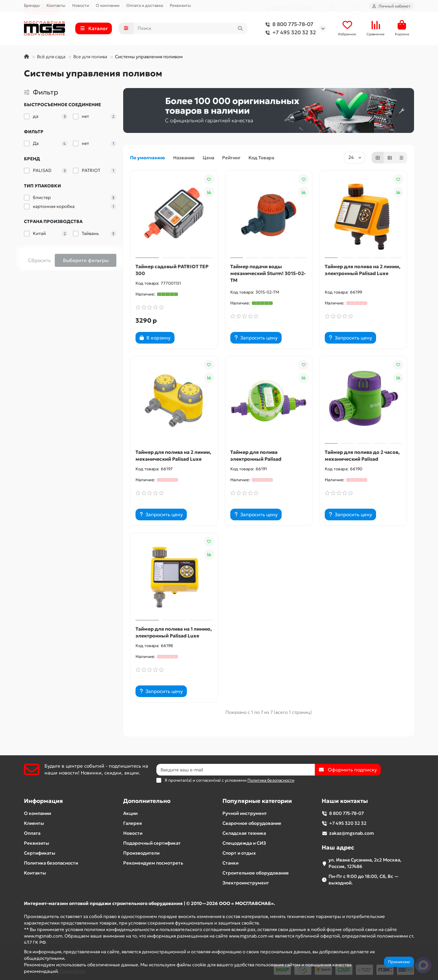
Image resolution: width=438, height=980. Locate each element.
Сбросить (39, 260)
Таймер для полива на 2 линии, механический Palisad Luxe (173, 456)
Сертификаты (40, 853)
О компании (108, 5)
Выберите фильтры (86, 260)
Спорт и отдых (239, 853)
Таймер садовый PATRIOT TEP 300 (172, 270)
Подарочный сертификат (152, 843)
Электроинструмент (246, 883)
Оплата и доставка (145, 5)
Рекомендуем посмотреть (153, 863)
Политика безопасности (51, 863)
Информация (43, 801)
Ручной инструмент (245, 813)
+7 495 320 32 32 (289, 33)
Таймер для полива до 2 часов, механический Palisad (362, 456)
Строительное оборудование (256, 873)
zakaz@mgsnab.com (352, 833)
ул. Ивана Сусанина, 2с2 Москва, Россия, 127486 (365, 863)
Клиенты (34, 823)
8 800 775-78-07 (288, 24)
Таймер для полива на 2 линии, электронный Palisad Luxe (363, 270)
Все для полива (90, 57)
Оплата (32, 833)
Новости (81, 5)
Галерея (133, 823)
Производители (141, 853)
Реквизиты (180, 5)
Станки (230, 863)
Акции (130, 813)
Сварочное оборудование (252, 823)
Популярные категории (257, 801)
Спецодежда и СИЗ (244, 843)
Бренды (32, 5)
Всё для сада (51, 57)
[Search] (191, 28)
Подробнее (73, 971)
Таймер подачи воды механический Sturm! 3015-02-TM (268, 273)
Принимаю (399, 962)
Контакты (56, 5)
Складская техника (244, 833)
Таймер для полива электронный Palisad (256, 456)
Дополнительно (147, 801)
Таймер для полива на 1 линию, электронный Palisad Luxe (174, 632)
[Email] (236, 770)
